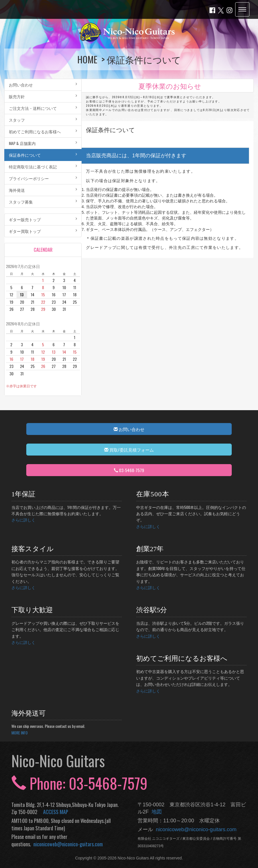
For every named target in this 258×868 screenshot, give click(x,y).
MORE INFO (20, 733)
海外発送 (43, 190)
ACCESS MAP (56, 812)
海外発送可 (29, 713)
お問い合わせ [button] (129, 429)
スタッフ (43, 120)
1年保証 (23, 494)
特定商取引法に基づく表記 (43, 167)
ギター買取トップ (43, 231)
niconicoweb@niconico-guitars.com (67, 844)
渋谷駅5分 (152, 610)
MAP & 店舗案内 (43, 143)
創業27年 (150, 549)
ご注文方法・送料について (43, 108)
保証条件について (43, 155)
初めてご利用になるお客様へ (43, 131)
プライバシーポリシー (43, 178)
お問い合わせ (43, 85)
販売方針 (43, 96)
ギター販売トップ (43, 219)
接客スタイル (33, 549)
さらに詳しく (23, 520)
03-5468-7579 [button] (129, 470)
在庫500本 (153, 494)
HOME (88, 59)
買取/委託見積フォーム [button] (129, 450)
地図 (155, 812)
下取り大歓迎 (32, 610)
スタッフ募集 (43, 202)
